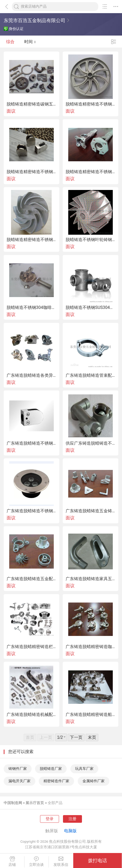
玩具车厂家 (84, 769)
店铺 (12, 862)
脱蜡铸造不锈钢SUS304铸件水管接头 (91, 308)
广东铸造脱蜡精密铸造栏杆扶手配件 (31, 647)
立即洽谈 (37, 862)
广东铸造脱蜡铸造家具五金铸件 (91, 579)
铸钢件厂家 (18, 769)
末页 (92, 737)
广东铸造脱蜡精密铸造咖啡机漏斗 (91, 647)
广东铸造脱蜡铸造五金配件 (31, 579)
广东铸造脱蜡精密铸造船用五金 (91, 715)
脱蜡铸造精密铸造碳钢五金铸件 (31, 104)
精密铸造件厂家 (56, 781)
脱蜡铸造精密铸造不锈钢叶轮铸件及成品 (31, 240)
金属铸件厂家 (94, 781)
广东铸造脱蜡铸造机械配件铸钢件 (31, 715)
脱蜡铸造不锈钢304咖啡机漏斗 (31, 308)
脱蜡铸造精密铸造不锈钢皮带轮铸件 (91, 104)
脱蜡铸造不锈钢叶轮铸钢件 (91, 240)
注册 (72, 819)
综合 (10, 42)
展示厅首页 (35, 803)
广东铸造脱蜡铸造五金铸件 (91, 511)
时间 (30, 42)
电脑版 (70, 831)
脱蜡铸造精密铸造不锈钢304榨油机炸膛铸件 (91, 172)
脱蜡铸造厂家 (51, 769)
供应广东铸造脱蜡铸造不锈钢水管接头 (91, 443)
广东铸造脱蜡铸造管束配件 (91, 375)
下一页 (76, 737)
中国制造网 (13, 803)
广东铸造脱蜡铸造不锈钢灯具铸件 (31, 511)
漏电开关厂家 (19, 781)
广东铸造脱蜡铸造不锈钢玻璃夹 (31, 443)
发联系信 (61, 862)
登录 (50, 819)
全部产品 (55, 803)
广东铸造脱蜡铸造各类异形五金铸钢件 (31, 375)
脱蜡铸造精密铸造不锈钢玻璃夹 (31, 172)
